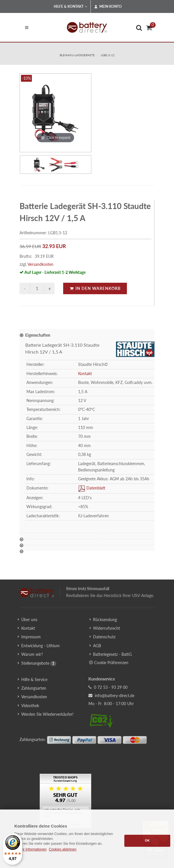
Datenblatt (95, 488)
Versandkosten (40, 264)
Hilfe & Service (34, 679)
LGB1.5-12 (108, 55)
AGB (97, 646)
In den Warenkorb (95, 288)
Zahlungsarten (34, 688)
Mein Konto (108, 7)
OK (147, 840)
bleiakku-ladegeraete (77, 55)
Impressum (31, 637)
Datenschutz (104, 637)
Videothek (30, 706)
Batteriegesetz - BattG (112, 654)
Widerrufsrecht (107, 628)
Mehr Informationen (32, 849)
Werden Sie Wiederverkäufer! (47, 714)
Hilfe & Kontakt (70, 7)
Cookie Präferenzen (109, 662)
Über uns (29, 620)
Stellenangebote (35, 663)
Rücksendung (105, 620)
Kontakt (85, 373)
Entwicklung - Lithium (40, 646)
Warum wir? (32, 654)
